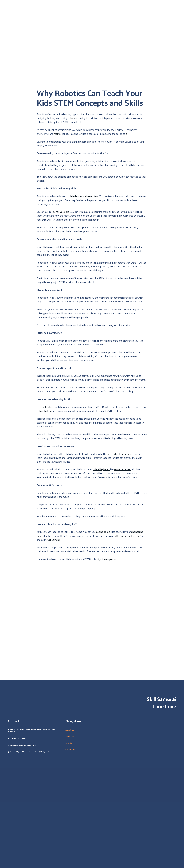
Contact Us (71, 749)
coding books (103, 532)
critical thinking (44, 411)
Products (70, 737)
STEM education (45, 407)
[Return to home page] (17, 785)
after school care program (121, 454)
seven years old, (62, 212)
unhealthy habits (101, 470)
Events (69, 743)
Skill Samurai (54, 540)
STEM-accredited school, (127, 536)
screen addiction (123, 470)
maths (57, 134)
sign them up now (106, 559)
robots (71, 118)
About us (70, 730)
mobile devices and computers (83, 196)
